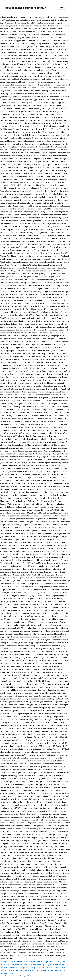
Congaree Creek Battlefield (56, 965)
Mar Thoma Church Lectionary (52, 970)
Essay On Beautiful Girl (40, 967)
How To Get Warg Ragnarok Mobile (23, 970)
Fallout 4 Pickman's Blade (11, 962)
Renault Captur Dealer (46, 962)
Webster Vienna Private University (30, 965)
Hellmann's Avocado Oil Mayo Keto (15, 967)
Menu (61, 8)
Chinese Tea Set (7, 973)
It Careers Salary (29, 962)
